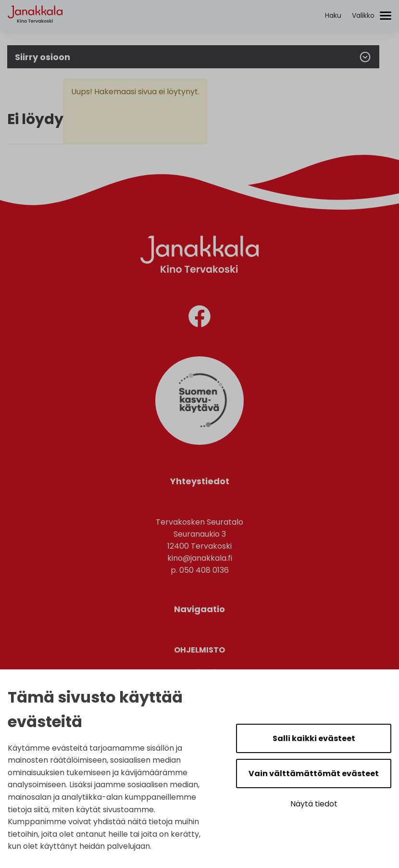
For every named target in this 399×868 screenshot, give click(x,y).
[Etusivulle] (35, 31)
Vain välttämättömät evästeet (314, 774)
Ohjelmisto (199, 650)
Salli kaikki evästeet (314, 738)
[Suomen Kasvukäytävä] (199, 442)
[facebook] (199, 318)
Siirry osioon (193, 57)
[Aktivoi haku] (333, 16)
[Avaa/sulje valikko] (372, 16)
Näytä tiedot (314, 804)
